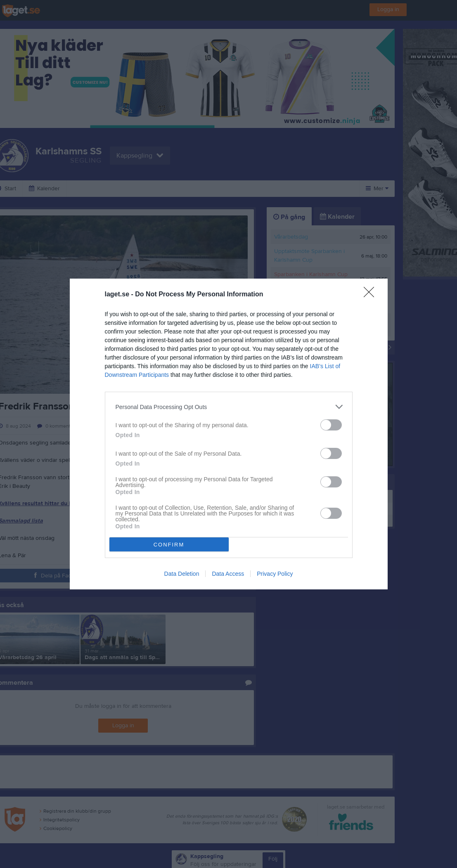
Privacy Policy (275, 574)
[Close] (372, 295)
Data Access (228, 574)
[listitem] (229, 407)
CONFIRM (169, 545)
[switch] (331, 425)
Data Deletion (182, 574)
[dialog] (229, 434)
